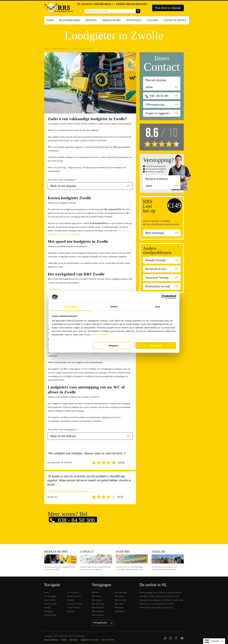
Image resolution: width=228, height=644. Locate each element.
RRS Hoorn (119, 608)
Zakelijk (158, 552)
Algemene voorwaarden (90, 640)
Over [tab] (158, 306)
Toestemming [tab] (70, 306)
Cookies (64, 640)
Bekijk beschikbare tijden (157, 182)
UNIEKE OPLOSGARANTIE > (132, 4)
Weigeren (113, 346)
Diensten (91, 20)
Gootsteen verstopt (74, 604)
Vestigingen (134, 20)
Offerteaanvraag (155, 104)
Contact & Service (175, 20)
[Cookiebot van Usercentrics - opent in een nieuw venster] (164, 297)
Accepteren (156, 346)
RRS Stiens (119, 604)
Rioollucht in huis (156, 269)
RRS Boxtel (96, 596)
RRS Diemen (97, 600)
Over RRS (152, 20)
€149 (174, 205)
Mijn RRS (71, 611)
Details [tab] (114, 306)
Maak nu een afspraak (63, 186)
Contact (87, 552)
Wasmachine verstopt (158, 286)
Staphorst (56, 289)
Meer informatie (155, 233)
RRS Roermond (98, 604)
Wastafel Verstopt (155, 260)
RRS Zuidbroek (98, 611)
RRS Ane (95, 592)
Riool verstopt (50, 600)
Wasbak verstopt (50, 604)
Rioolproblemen (70, 20)
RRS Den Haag (121, 592)
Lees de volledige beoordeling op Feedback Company (69, 491)
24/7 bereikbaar (73, 592)
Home (50, 20)
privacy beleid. (99, 334)
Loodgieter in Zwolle (82, 49)
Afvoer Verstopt (73, 608)
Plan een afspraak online (156, 84)
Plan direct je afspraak (168, 8)
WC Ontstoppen (50, 596)
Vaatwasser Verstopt (157, 278)
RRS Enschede (121, 600)
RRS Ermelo (120, 611)
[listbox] (214, 641)
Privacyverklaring (51, 640)
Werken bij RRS (111, 20)
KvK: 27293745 (108, 640)
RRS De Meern (98, 615)
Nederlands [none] (212, 641)
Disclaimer (74, 640)
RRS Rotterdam (98, 608)
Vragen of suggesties (158, 113)
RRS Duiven (120, 596)
